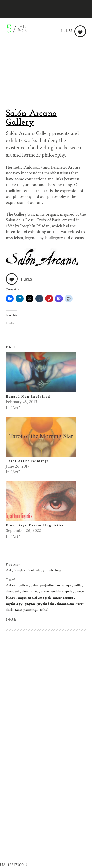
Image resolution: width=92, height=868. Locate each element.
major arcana (64, 598)
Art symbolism (18, 585)
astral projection (43, 585)
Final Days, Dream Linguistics (35, 525)
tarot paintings (27, 610)
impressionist (28, 598)
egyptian (42, 592)
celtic (78, 585)
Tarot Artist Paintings (27, 461)
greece (80, 592)
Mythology (37, 571)
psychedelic (46, 604)
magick (46, 598)
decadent (13, 592)
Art (9, 571)
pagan (30, 604)
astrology (65, 585)
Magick (20, 571)
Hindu (11, 598)
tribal (44, 610)
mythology (15, 604)
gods (69, 592)
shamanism (66, 604)
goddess (58, 592)
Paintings (54, 571)
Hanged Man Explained (28, 397)
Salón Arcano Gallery (31, 118)
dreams (28, 592)
